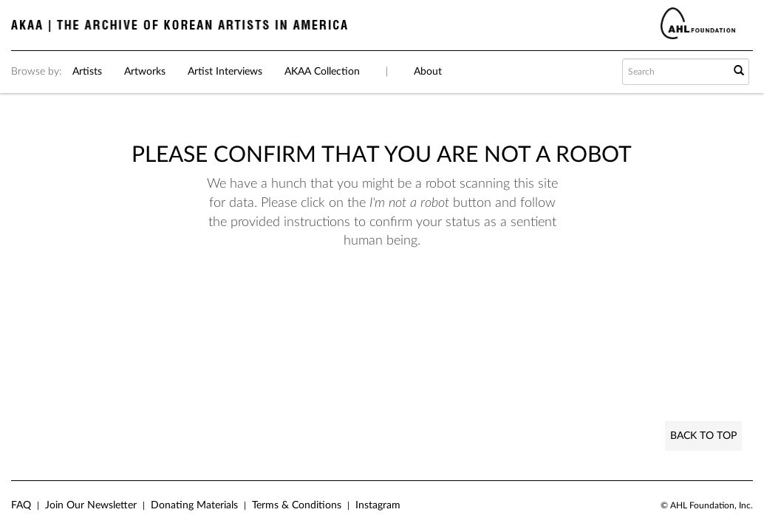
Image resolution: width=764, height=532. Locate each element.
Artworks (145, 72)
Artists (87, 72)
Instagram (378, 505)
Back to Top (703, 436)
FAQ (21, 505)
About (428, 72)
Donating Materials (194, 505)
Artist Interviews (225, 72)
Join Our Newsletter (91, 505)
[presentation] (403, 298)
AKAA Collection (322, 72)
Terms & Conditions (297, 505)
